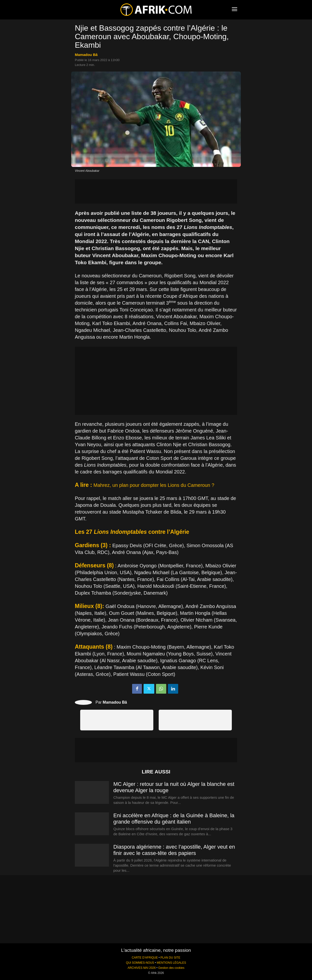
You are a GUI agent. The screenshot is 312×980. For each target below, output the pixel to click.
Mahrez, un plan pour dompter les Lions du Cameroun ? (154, 485)
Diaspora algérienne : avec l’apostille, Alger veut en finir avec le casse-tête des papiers (174, 850)
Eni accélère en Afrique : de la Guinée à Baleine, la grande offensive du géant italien (174, 819)
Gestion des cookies (171, 968)
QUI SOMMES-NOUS (140, 963)
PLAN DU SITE (170, 958)
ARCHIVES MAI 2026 (142, 968)
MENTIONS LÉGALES (171, 963)
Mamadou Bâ (86, 55)
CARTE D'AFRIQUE (145, 958)
